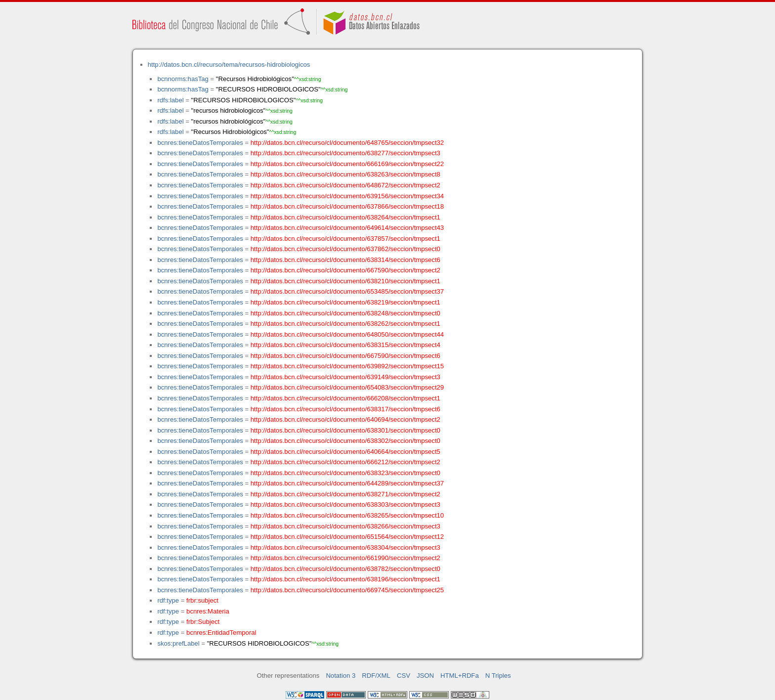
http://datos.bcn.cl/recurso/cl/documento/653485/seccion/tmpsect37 (347, 291)
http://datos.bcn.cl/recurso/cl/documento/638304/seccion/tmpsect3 (345, 547)
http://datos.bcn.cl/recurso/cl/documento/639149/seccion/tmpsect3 (345, 377)
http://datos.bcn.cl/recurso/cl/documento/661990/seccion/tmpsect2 (345, 558)
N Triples (498, 676)
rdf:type (168, 600)
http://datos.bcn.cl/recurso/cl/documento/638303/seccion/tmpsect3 (345, 504)
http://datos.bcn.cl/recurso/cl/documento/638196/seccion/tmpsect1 (345, 579)
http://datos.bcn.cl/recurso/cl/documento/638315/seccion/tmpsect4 (345, 345)
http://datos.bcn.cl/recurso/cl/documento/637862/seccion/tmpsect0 (345, 249)
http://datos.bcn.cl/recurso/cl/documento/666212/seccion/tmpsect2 (345, 462)
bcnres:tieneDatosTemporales (200, 143)
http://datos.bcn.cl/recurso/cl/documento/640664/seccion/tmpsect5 (345, 452)
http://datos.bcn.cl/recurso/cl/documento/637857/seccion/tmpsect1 (345, 239)
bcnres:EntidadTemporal (221, 633)
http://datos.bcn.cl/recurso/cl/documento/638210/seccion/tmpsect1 (345, 281)
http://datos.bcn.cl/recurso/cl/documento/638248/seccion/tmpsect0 (345, 313)
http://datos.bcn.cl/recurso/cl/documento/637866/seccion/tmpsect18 (347, 206)
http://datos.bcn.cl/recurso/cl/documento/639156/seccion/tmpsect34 (347, 196)
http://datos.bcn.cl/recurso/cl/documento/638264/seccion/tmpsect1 (345, 217)
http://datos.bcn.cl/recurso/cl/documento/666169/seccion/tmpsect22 (347, 164)
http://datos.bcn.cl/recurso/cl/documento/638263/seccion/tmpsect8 (345, 174)
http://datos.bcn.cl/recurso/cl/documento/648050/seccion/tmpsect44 (347, 334)
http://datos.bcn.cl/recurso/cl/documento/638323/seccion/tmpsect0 (345, 473)
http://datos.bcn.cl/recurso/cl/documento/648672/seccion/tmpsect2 (345, 185)
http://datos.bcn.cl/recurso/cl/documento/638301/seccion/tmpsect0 (345, 430)
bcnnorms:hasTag (183, 79)
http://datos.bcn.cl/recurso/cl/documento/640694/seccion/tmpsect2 (345, 419)
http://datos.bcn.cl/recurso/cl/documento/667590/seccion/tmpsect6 (345, 356)
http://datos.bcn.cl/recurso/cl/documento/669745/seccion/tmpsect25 (347, 590)
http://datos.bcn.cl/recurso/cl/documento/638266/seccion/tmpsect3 (345, 526)
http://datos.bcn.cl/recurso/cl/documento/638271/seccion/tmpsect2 (345, 494)
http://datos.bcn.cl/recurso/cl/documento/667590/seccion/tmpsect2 (345, 270)
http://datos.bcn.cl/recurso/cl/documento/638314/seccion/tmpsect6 (345, 260)
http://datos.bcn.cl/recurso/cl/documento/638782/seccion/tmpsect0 (345, 569)
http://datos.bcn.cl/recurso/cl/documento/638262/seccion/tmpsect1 (345, 324)
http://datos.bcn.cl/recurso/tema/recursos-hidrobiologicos (229, 65)
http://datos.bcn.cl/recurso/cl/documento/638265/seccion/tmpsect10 (347, 515)
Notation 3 (341, 676)
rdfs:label (170, 100)
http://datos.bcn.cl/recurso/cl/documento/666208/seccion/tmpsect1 (345, 398)
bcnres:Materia (208, 611)
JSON (425, 676)
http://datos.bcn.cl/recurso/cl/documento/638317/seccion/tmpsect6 (345, 409)
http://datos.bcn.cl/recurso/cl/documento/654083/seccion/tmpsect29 (347, 387)
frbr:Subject (203, 622)
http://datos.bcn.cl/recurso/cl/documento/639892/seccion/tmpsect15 (347, 366)
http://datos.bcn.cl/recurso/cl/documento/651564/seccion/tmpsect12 (347, 537)
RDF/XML (376, 676)
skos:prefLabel (178, 643)
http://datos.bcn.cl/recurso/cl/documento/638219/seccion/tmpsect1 (345, 302)
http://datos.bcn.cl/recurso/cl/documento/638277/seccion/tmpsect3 (345, 153)
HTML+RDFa (460, 676)
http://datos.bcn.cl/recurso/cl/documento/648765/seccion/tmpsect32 (347, 143)
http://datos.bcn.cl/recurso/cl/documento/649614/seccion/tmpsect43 (347, 228)
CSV (404, 676)
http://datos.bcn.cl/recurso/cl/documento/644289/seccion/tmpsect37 (347, 483)
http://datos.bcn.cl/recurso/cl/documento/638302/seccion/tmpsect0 (345, 441)
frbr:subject (202, 600)
